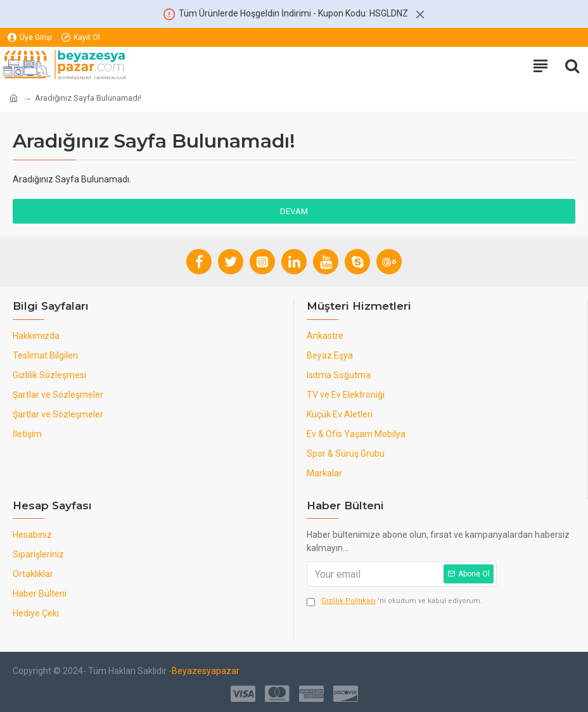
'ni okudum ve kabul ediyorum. (394, 601)
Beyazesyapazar (206, 671)
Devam (294, 211)
